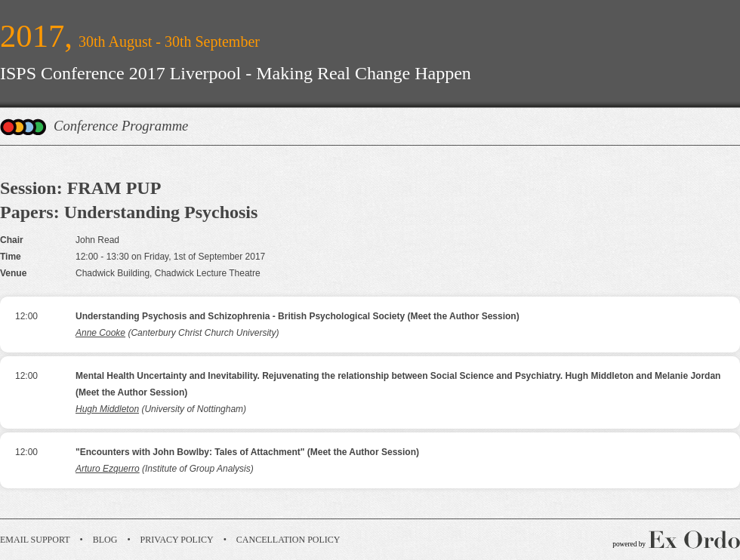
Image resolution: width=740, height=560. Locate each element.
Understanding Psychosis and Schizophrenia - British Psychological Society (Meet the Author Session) (298, 316)
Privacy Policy (177, 540)
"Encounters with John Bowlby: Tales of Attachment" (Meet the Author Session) (247, 452)
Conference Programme (121, 126)
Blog (105, 540)
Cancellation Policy (288, 540)
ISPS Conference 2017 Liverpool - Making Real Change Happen (236, 73)
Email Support (35, 540)
